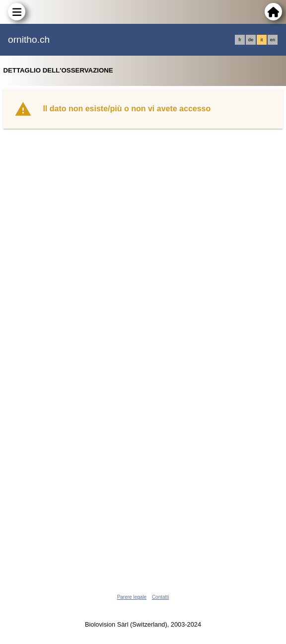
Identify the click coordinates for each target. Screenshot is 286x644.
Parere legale (132, 597)
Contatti (160, 597)
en (273, 40)
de (251, 40)
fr (240, 40)
